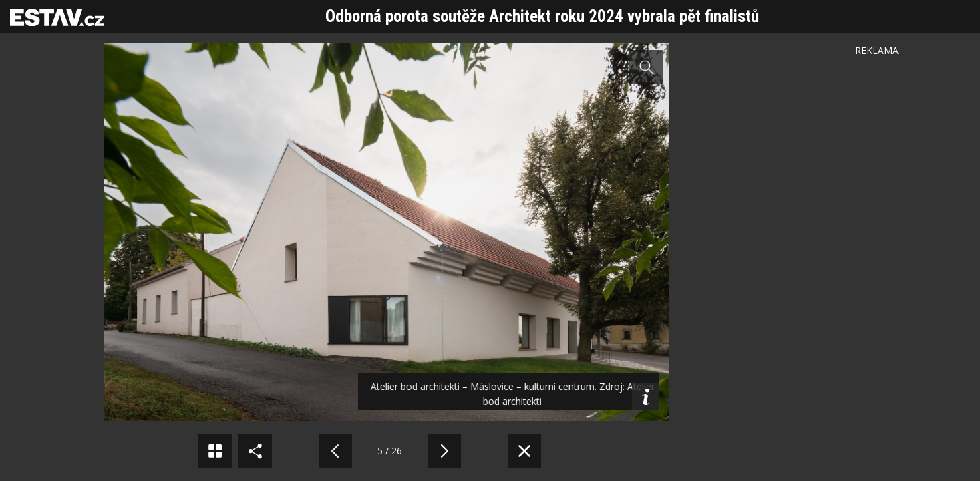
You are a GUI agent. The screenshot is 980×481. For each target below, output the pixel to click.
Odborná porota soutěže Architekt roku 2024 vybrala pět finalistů (542, 16)
